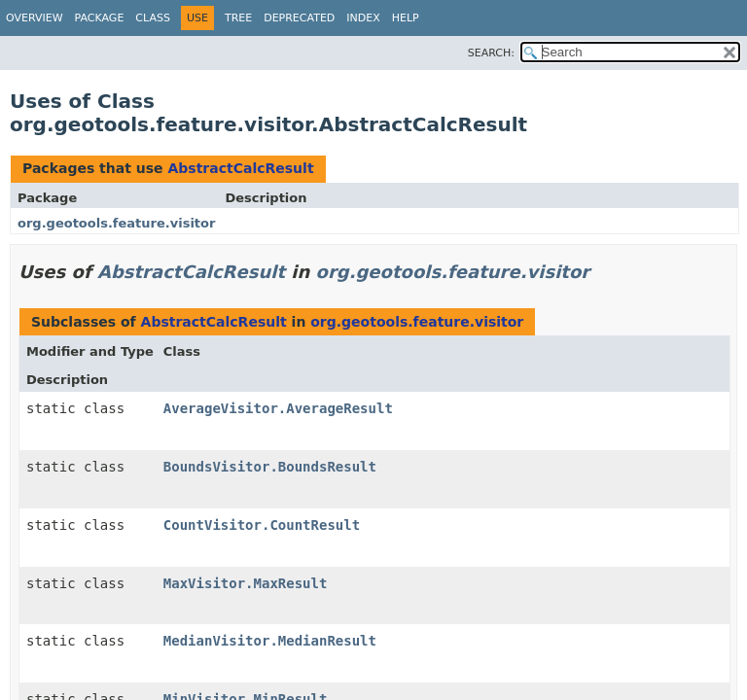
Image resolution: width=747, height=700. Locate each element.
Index (363, 18)
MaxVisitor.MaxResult (246, 583)
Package (100, 18)
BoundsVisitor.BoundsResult (270, 467)
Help (406, 18)
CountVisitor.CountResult (262, 525)
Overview (35, 18)
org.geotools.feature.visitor (116, 223)
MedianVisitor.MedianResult (270, 641)
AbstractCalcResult (240, 168)
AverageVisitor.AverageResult (278, 408)
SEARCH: (491, 53)
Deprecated (299, 18)
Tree (238, 18)
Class (153, 18)
